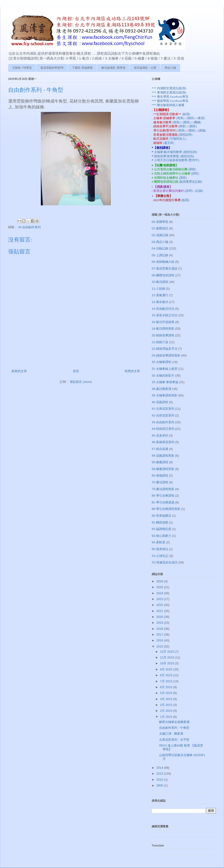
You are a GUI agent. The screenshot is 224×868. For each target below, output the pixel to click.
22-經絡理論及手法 (164, 349)
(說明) (189, 191)
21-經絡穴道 (160, 342)
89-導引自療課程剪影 (166, 509)
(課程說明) (185, 135)
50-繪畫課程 (160, 462)
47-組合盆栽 (160, 449)
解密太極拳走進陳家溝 (174, 722)
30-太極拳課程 (161, 362)
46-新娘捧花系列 (163, 442)
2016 (160, 640)
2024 (160, 593)
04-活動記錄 (160, 248)
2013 (160, 774)
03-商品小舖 (160, 242)
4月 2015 (167, 699)
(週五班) (169, 143)
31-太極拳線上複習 (164, 369)
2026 (160, 581)
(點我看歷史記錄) (191, 182)
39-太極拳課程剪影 (164, 395)
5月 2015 (167, 693)
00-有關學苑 (160, 222)
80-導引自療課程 (163, 496)
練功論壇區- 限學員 (113, 68)
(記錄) (199, 191)
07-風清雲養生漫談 (164, 269)
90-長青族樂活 (161, 516)
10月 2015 (168, 663)
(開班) (191, 118)
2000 (160, 785)
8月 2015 (167, 675)
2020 (160, 617)
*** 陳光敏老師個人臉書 (168, 105)
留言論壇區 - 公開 (145, 68)
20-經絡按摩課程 (163, 335)
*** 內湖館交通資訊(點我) (169, 88)
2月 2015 (167, 711)
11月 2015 (168, 657)
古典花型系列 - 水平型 (174, 740)
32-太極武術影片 (163, 375)
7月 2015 (167, 681)
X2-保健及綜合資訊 (165, 562)
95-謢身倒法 (160, 549)
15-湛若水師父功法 (164, 315)
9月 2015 (167, 669)
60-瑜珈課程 (160, 475)
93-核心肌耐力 (161, 536)
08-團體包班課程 (163, 275)
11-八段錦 (158, 289)
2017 (160, 635)
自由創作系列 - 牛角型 (174, 728)
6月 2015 (167, 687)
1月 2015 (167, 717)
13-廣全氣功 (160, 302)
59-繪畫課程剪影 (163, 469)
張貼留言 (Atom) (81, 382)
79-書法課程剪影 (163, 489)
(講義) (202, 130)
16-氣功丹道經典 (163, 322)
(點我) (186, 114)
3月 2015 (167, 705)
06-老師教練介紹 (163, 262)
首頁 (76, 371)
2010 (160, 780)
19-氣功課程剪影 (163, 329)
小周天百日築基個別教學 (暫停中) (177, 160)
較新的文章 (19, 371)
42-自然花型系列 (163, 415)
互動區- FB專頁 (22, 68)
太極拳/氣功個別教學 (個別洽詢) (176, 152)
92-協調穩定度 (161, 529)
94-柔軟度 (158, 542)
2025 (160, 587)
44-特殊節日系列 (163, 429)
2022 (160, 605)
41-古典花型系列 (163, 409)
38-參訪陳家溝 (161, 389)
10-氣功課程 (160, 282)
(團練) (197, 122)
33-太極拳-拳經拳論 (165, 382)
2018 (160, 629)
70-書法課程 (160, 482)
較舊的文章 (132, 371)
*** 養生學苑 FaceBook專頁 (170, 97)
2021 (160, 611)
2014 (160, 768)
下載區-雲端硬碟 (82, 68)
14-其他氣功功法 (163, 309)
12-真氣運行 (160, 295)
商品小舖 (170, 68)
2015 (160, 646)
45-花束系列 (160, 436)
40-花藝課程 (160, 402)
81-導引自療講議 (163, 502)
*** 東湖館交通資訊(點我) (169, 92)
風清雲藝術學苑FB (52, 68)
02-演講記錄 (160, 235)
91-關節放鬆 (160, 522)
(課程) (192, 169)
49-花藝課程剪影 (163, 456)
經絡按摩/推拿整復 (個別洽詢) (174, 156)
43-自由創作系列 (30, 227)
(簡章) (180, 118)
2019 (160, 623)
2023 (160, 599)
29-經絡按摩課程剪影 (166, 355)
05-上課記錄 (160, 255)
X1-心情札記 (160, 556)
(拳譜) (201, 118)
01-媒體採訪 (160, 228)
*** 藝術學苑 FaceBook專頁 (170, 101)
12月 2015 (168, 652)
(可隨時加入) (178, 139)
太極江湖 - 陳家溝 (171, 734)
